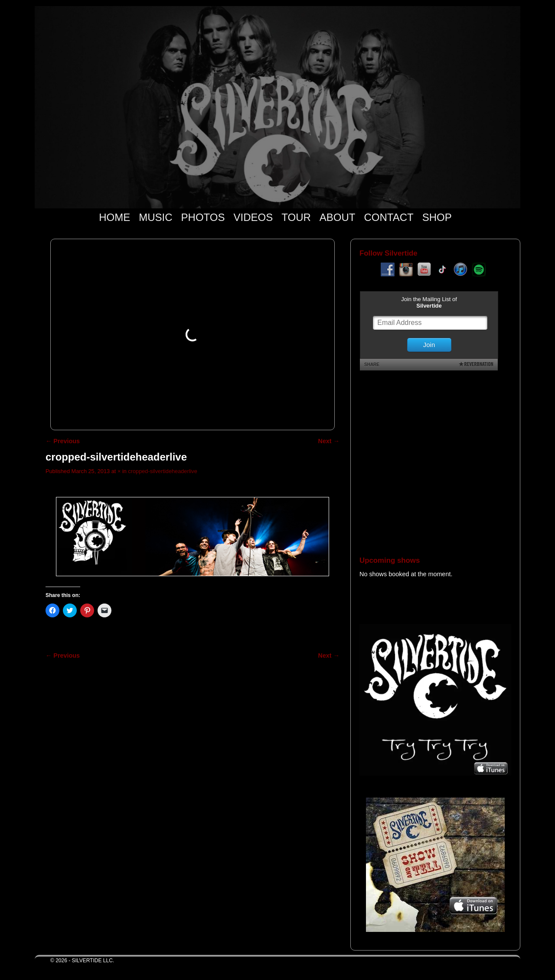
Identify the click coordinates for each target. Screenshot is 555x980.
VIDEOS (253, 217)
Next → (329, 441)
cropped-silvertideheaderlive (162, 471)
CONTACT (388, 217)
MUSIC (155, 217)
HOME (114, 217)
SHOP (437, 217)
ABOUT (338, 217)
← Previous (63, 441)
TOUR (296, 217)
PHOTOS (203, 217)
